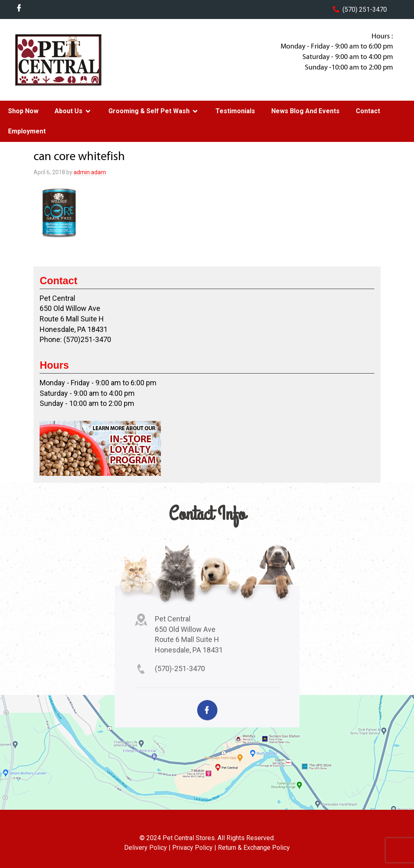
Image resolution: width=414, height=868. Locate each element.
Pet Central (78, 60)
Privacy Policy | (194, 848)
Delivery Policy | (147, 848)
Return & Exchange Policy (254, 848)
